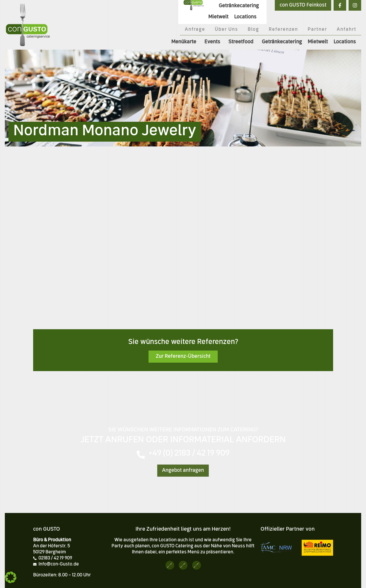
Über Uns (226, 30)
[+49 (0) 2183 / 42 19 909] (141, 455)
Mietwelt (318, 42)
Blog (253, 30)
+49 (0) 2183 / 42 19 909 (189, 454)
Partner (317, 30)
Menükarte (185, 42)
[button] (11, 577)
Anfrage (195, 30)
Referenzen (283, 30)
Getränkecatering (282, 42)
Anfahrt (347, 30)
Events (213, 42)
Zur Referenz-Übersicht (183, 357)
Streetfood (242, 42)
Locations (346, 42)
